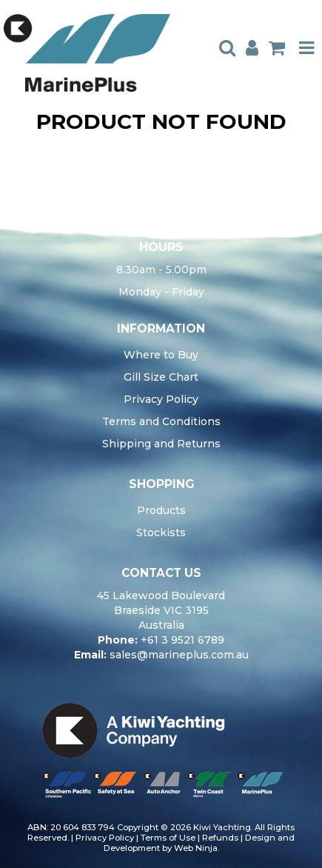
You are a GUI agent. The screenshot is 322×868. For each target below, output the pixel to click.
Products (161, 510)
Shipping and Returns (161, 444)
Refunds (220, 838)
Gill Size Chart (161, 377)
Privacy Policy (161, 399)
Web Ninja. (197, 848)
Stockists (161, 533)
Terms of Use (168, 838)
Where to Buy (161, 355)
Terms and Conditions (161, 421)
